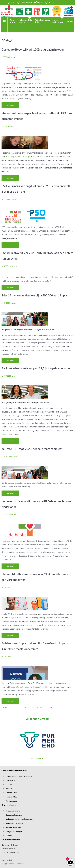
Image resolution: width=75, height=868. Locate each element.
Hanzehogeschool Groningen (18, 157)
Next (51, 707)
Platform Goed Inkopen (19, 687)
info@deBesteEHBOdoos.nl (13, 864)
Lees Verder (10, 105)
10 (45, 707)
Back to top (37, 759)
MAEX (28, 343)
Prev (5, 707)
